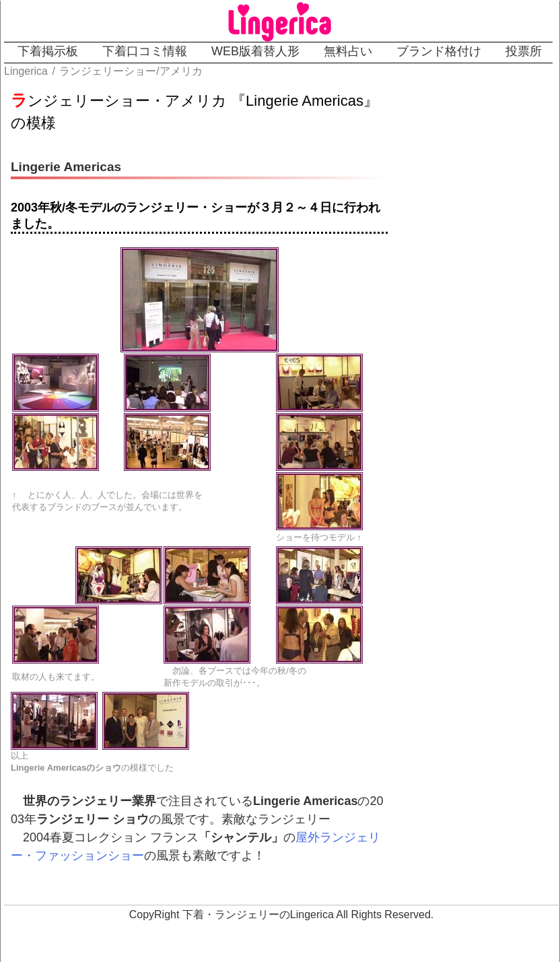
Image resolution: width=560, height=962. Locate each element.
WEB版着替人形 (255, 51)
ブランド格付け (439, 51)
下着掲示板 (48, 51)
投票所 (524, 51)
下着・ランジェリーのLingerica (258, 915)
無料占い (348, 51)
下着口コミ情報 (145, 51)
